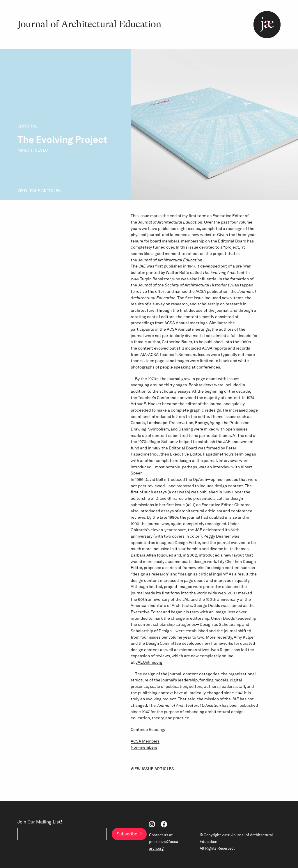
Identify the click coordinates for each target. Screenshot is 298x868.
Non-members (144, 747)
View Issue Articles (39, 191)
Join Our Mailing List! (40, 822)
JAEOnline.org (149, 662)
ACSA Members (145, 741)
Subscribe (127, 834)
